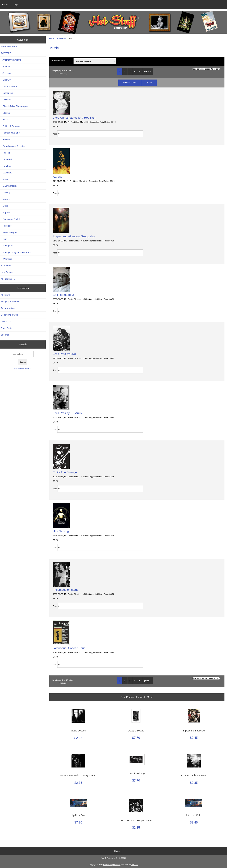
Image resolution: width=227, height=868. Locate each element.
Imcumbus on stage (66, 590)
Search (23, 344)
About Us (5, 295)
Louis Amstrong (136, 773)
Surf (4, 239)
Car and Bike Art (10, 86)
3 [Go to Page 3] (130, 71)
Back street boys (64, 295)
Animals (5, 66)
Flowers (5, 140)
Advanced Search (23, 368)
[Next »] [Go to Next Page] (148, 71)
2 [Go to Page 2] (125, 71)
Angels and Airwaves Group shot (74, 236)
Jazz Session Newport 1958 (136, 820)
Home (5, 5)
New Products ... (9, 272)
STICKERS (6, 266)
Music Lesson (78, 731)
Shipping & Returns (10, 302)
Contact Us (6, 321)
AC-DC (57, 177)
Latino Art (6, 159)
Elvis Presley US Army (67, 413)
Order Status (7, 328)
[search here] (23, 354)
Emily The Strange (65, 472)
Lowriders (6, 173)
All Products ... (8, 279)
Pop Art (5, 212)
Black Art (6, 80)
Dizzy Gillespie (136, 731)
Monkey (5, 193)
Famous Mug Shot (11, 133)
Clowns (5, 113)
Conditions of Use (9, 315)
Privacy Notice (8, 308)
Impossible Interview (194, 731)
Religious (6, 226)
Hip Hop (6, 153)
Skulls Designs (9, 232)
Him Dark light (62, 531)
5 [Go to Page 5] (140, 71)
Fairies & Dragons (10, 126)
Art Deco (6, 73)
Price (149, 82)
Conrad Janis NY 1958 (194, 775)
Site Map (5, 335)
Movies (5, 199)
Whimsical (7, 259)
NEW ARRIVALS (9, 46)
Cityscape (7, 100)
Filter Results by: (59, 60)
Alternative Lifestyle (11, 60)
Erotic (4, 120)
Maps (4, 179)
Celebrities (7, 93)
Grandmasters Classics (13, 146)
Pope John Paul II (10, 219)
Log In (16, 5)
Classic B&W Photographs (14, 106)
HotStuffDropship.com (112, 865)
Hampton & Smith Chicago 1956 (78, 775)
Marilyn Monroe (9, 186)
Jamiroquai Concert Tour (69, 648)
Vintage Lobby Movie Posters (16, 252)
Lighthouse (7, 166)
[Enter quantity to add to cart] (100, 134)
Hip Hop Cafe (78, 815)
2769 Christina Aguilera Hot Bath (74, 118)
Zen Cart (135, 865)
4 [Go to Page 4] (135, 71)
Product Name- (130, 82)
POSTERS (61, 38)
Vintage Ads (7, 246)
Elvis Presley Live (64, 354)
